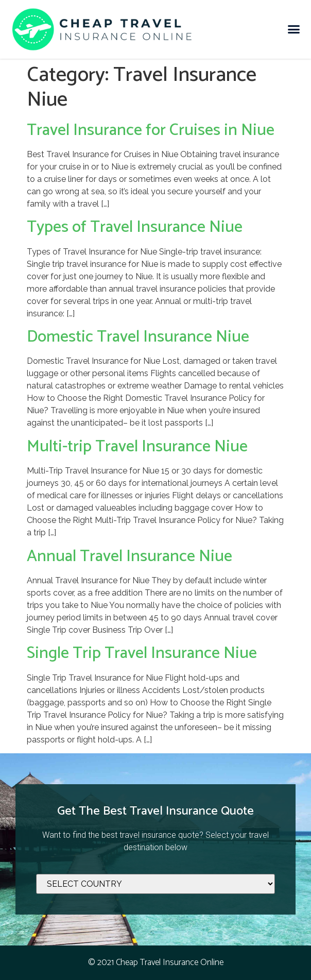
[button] (293, 29)
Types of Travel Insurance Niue (135, 227)
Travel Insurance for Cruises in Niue (151, 130)
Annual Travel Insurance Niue (129, 556)
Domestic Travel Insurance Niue (138, 337)
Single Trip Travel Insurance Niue (142, 653)
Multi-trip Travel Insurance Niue (137, 447)
